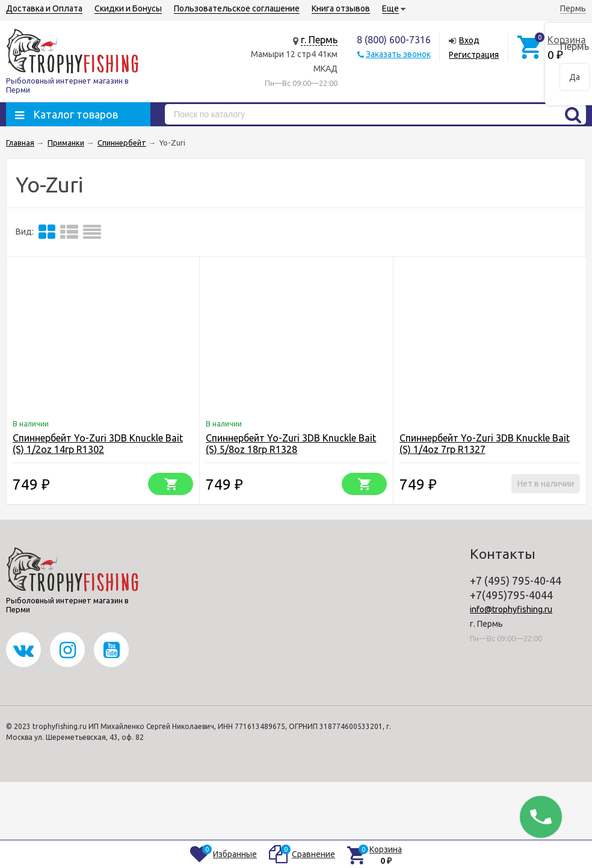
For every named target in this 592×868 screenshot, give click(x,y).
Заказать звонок (398, 54)
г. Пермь (319, 40)
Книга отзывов (341, 8)
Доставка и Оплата (44, 8)
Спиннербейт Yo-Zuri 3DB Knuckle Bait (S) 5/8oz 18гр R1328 (291, 444)
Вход (469, 40)
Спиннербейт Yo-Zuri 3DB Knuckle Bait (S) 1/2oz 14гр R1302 (98, 444)
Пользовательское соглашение (237, 8)
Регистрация (474, 55)
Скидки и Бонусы (128, 8)
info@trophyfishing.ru (511, 609)
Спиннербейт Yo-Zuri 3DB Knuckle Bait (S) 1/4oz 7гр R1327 (485, 444)
